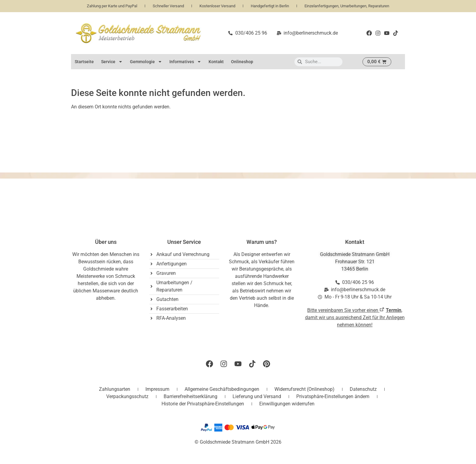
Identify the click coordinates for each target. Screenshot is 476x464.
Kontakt (216, 62)
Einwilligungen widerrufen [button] (287, 404)
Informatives (185, 62)
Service (112, 62)
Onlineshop (242, 62)
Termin (394, 310)
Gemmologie (146, 62)
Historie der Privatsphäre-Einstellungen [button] (203, 404)
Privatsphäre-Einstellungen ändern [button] (333, 396)
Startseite (84, 62)
